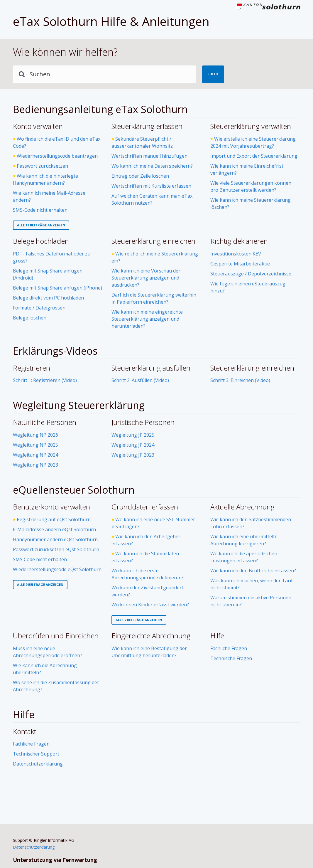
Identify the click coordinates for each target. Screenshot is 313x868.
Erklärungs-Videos (55, 351)
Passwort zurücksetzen (42, 166)
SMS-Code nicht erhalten (40, 210)
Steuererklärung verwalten (251, 126)
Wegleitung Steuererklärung (79, 405)
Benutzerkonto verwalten (51, 507)
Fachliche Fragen (229, 648)
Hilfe (217, 636)
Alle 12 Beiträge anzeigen (41, 225)
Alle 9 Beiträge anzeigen (40, 584)
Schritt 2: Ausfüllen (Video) (140, 380)
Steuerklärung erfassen (147, 126)
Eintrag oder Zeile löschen (140, 176)
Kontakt (24, 731)
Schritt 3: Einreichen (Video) (240, 380)
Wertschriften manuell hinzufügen (149, 156)
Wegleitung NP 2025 (35, 445)
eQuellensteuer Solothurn (74, 490)
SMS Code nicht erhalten (40, 559)
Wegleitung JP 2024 (133, 445)
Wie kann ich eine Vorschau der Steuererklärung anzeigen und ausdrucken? (146, 278)
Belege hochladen (41, 241)
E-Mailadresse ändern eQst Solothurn (54, 529)
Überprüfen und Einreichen (56, 636)
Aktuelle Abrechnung (242, 507)
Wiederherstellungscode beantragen (57, 156)
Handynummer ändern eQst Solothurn (55, 539)
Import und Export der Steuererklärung (254, 156)
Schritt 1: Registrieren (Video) (45, 380)
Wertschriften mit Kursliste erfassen (151, 186)
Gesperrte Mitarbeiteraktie (240, 264)
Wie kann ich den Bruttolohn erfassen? (253, 571)
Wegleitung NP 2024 (35, 455)
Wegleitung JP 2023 (133, 455)
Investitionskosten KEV (236, 254)
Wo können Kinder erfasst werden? (150, 605)
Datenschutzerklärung (38, 764)
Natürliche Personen (45, 422)
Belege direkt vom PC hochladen (48, 298)
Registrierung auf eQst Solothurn (54, 519)
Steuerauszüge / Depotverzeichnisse (251, 274)
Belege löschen (30, 318)
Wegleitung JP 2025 (133, 435)
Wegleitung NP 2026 (35, 435)
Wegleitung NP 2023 (35, 465)
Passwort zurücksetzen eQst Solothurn (56, 549)
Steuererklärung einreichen (153, 241)
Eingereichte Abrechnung (151, 636)
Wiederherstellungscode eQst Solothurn (57, 569)
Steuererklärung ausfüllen (151, 368)
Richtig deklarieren (239, 241)
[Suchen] (105, 74)
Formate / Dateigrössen (39, 308)
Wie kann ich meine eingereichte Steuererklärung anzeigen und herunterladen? (147, 319)
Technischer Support (36, 754)
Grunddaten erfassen (145, 507)
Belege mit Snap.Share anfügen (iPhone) (57, 288)
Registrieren (32, 368)
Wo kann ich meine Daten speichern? (152, 166)
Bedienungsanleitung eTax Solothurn (100, 109)
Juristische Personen (143, 422)
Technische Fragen (231, 658)
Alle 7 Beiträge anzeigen (139, 620)
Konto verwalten (38, 126)
